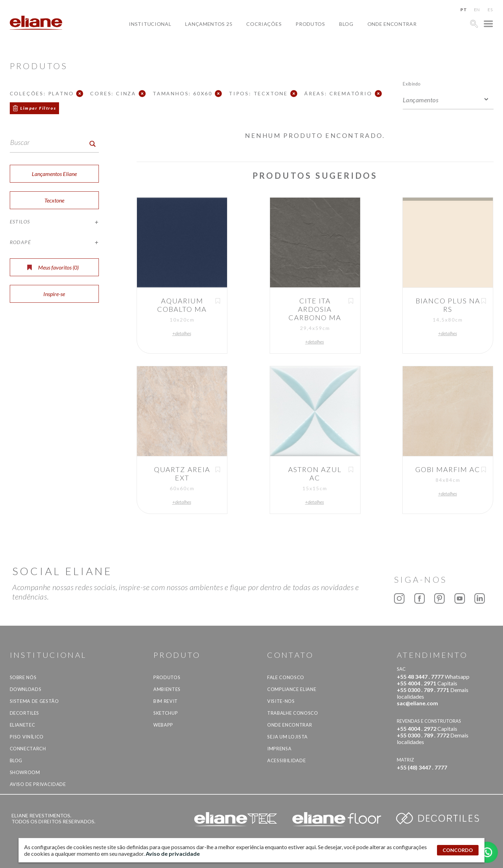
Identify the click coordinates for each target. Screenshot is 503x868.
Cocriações (264, 24)
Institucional (150, 24)
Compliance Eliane (292, 689)
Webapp (163, 725)
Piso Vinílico (27, 737)
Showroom (25, 772)
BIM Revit (166, 701)
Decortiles (25, 713)
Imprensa (279, 749)
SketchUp (166, 713)
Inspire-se (54, 294)
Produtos (310, 24)
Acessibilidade (286, 760)
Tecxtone (54, 200)
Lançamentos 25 (209, 24)
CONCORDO (458, 850)
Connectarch (28, 749)
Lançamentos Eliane (54, 174)
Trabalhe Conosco (293, 713)
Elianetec (23, 725)
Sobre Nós (23, 677)
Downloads (26, 689)
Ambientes (167, 689)
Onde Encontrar (392, 24)
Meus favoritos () (53, 267)
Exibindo (412, 84)
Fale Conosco (286, 677)
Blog (346, 24)
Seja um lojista (287, 737)
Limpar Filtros (38, 108)
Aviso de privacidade (38, 784)
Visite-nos (281, 701)
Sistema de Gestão (34, 701)
